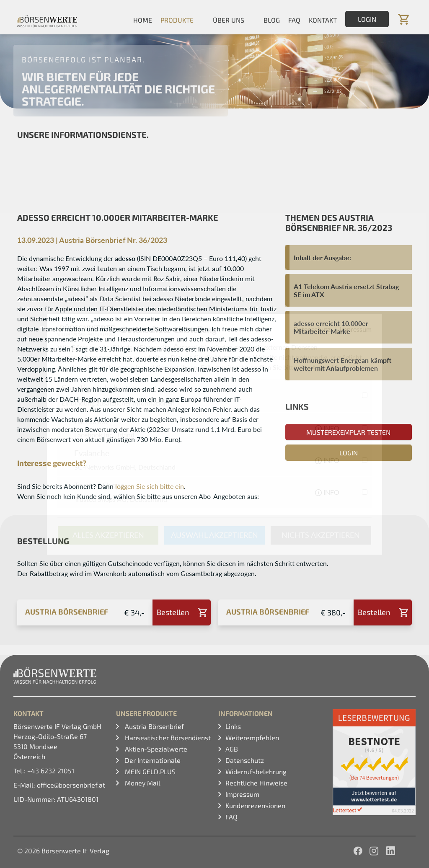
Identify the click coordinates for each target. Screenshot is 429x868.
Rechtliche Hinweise (256, 783)
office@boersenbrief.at (71, 785)
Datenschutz (245, 760)
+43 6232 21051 (51, 771)
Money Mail (142, 783)
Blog (272, 20)
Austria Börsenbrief (154, 726)
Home (143, 20)
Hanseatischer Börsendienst (167, 738)
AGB (232, 749)
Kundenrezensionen (255, 805)
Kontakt (323, 20)
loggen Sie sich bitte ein (150, 486)
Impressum (242, 794)
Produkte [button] (177, 20)
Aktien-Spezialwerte (155, 749)
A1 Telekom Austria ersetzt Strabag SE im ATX (346, 290)
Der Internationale (152, 760)
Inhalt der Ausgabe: (322, 257)
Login (367, 19)
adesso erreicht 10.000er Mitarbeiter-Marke (331, 327)
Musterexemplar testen (348, 432)
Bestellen (173, 612)
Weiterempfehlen (252, 738)
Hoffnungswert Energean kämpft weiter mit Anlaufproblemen (342, 364)
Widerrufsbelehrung (256, 771)
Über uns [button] (229, 20)
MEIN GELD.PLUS (149, 771)
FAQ (294, 20)
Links (233, 726)
